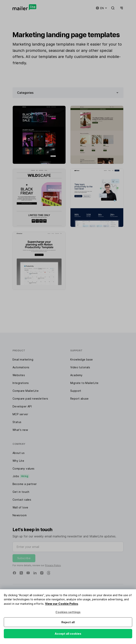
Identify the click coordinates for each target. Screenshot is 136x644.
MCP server (20, 414)
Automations (21, 367)
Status (17, 422)
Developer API (22, 406)
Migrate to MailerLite (84, 383)
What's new (20, 430)
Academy (76, 375)
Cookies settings (68, 612)
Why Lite (18, 461)
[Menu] (121, 8)
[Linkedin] (35, 573)
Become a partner (25, 484)
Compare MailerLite (26, 391)
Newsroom (20, 515)
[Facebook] (14, 573)
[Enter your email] (68, 547)
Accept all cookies (68, 634)
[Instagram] (42, 573)
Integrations (21, 383)
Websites (19, 375)
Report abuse (79, 399)
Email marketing (23, 359)
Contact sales (22, 500)
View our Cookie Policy (62, 604)
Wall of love (20, 507)
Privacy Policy (53, 565)
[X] (21, 573)
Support (76, 391)
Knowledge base (82, 359)
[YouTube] (28, 573)
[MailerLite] (24, 7)
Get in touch (21, 492)
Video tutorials (80, 367)
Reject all (68, 622)
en (102, 8)
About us (19, 453)
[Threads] (49, 573)
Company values (24, 469)
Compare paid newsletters (30, 399)
